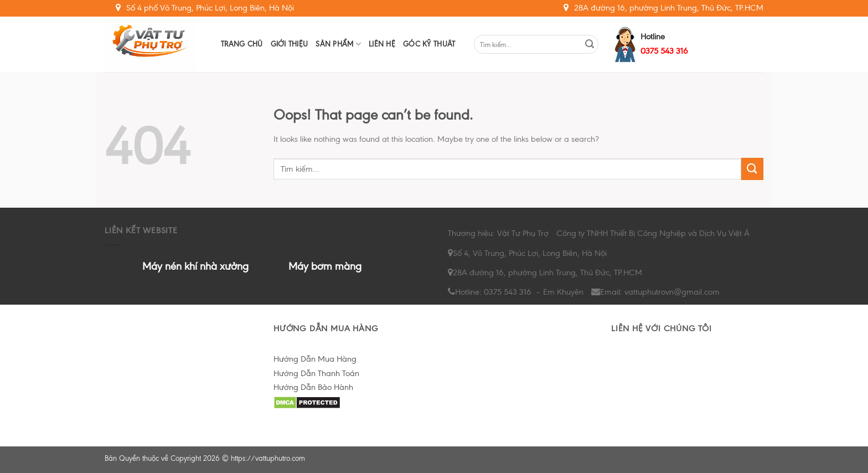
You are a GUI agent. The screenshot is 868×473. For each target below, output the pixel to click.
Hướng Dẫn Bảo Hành (313, 387)
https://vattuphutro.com (268, 458)
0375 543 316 (664, 51)
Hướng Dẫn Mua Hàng (315, 359)
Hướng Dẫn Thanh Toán (316, 373)
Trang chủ (242, 44)
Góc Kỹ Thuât (429, 44)
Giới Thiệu (290, 44)
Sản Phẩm (338, 44)
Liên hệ (382, 44)
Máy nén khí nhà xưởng (195, 266)
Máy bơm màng (325, 266)
